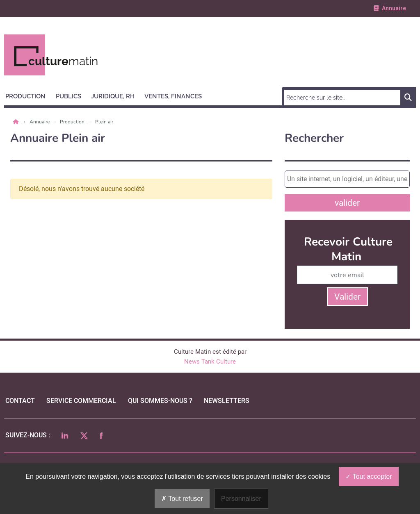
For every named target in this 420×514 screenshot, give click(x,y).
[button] (29, 95)
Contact (20, 401)
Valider (347, 297)
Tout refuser (182, 499)
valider (347, 203)
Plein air (104, 122)
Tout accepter (369, 476)
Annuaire (40, 122)
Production (73, 122)
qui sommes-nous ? (160, 401)
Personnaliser (241, 499)
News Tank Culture (210, 362)
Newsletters (227, 401)
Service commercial (81, 401)
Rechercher (314, 138)
